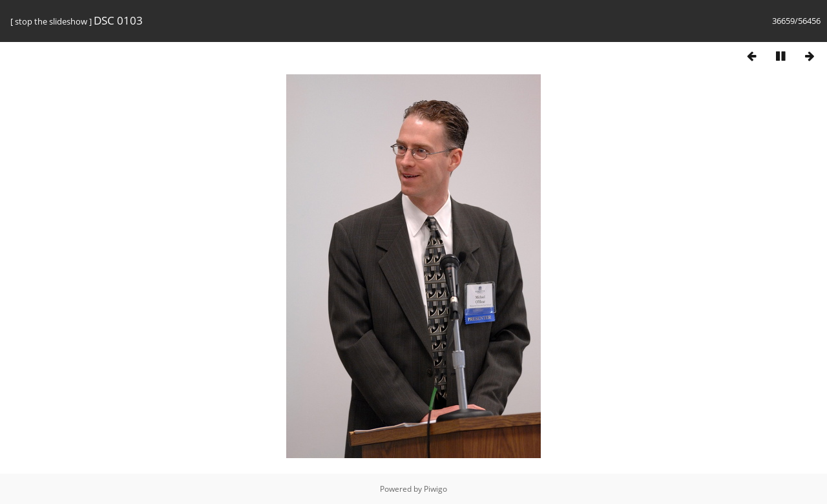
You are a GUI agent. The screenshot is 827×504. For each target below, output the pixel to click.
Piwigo (435, 489)
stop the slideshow (51, 21)
